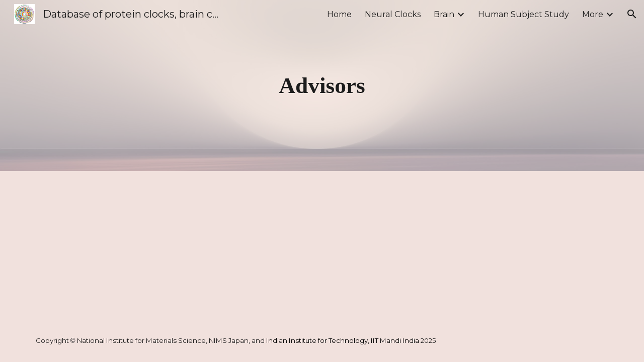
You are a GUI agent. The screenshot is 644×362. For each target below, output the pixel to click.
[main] (322, 85)
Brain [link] (444, 14)
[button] (632, 14)
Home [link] (339, 14)
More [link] (593, 14)
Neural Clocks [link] (393, 14)
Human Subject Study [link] (524, 14)
